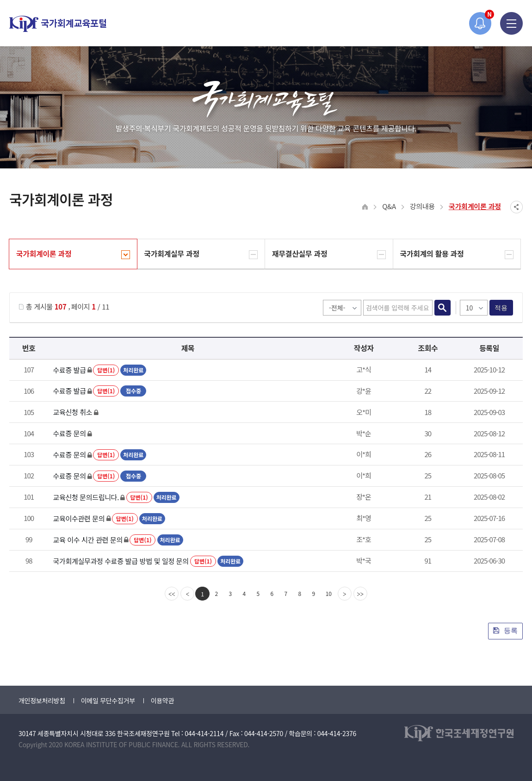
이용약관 (162, 700)
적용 (501, 308)
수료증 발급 (69, 370)
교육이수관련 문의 (79, 518)
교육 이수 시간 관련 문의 (88, 540)
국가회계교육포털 (58, 24)
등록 (505, 630)
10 (329, 593)
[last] (360, 594)
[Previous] (187, 594)
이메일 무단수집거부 (108, 700)
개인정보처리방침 (42, 700)
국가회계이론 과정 (475, 206)
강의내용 (422, 206)
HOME (365, 207)
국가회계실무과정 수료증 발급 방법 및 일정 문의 (121, 561)
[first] (172, 594)
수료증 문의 (69, 433)
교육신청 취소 (72, 412)
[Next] (345, 594)
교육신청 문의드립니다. (86, 497)
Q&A (389, 206)
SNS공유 (517, 207)
